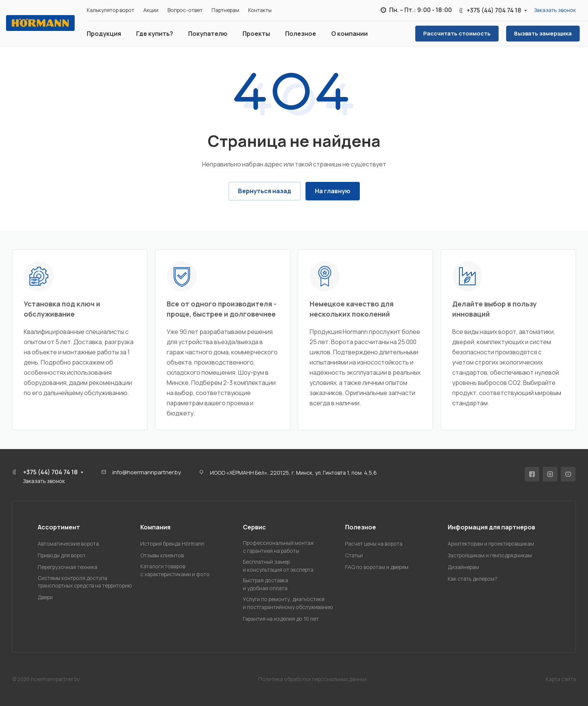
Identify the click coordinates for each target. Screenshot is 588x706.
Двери (45, 597)
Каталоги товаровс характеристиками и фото (175, 570)
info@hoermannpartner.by (147, 472)
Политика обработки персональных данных (313, 679)
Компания (155, 527)
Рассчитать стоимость (457, 33)
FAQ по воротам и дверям (377, 567)
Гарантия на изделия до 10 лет (281, 619)
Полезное (361, 527)
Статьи (354, 555)
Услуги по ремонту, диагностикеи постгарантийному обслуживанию (288, 603)
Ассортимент (59, 527)
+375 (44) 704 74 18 (494, 10)
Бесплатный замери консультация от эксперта (278, 566)
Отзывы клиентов (162, 555)
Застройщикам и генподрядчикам (490, 555)
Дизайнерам (463, 567)
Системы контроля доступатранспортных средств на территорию (85, 582)
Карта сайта (561, 679)
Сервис (254, 527)
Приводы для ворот (62, 555)
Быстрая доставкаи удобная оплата (266, 584)
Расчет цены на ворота (374, 544)
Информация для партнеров (491, 527)
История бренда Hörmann (172, 544)
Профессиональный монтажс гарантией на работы (278, 547)
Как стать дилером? (473, 579)
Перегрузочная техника (68, 567)
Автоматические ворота (68, 544)
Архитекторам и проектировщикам (491, 544)
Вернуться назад (265, 191)
